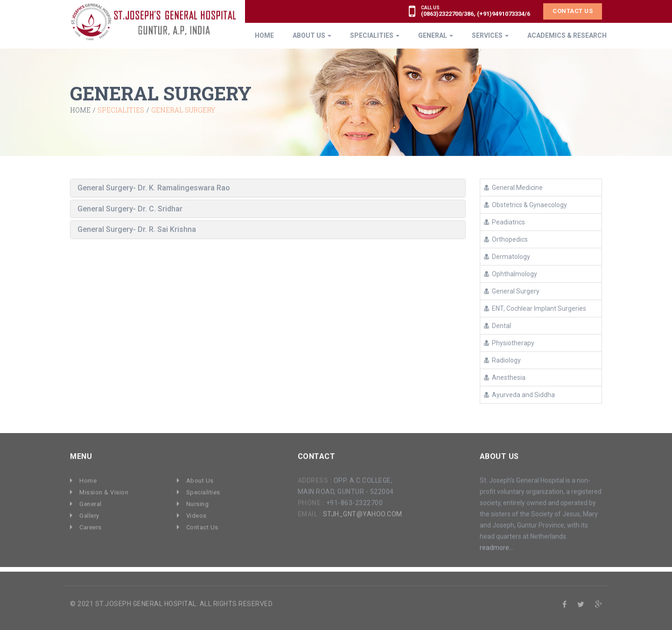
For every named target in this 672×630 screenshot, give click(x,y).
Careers (91, 525)
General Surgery (512, 291)
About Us (200, 478)
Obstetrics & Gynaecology (525, 204)
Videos (196, 513)
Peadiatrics (504, 222)
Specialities (203, 490)
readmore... (497, 545)
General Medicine (513, 187)
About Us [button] (312, 35)
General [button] (436, 35)
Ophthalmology (511, 273)
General (91, 501)
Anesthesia (505, 377)
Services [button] (490, 35)
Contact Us (573, 10)
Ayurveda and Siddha (519, 394)
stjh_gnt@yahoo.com (363, 511)
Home (80, 110)
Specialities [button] (375, 35)
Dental (497, 325)
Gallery (89, 513)
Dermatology (507, 256)
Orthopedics (506, 239)
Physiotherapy (509, 343)
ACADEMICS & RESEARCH (567, 35)
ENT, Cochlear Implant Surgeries (535, 308)
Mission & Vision (104, 490)
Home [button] (264, 35)
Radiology (502, 360)
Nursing (198, 501)
